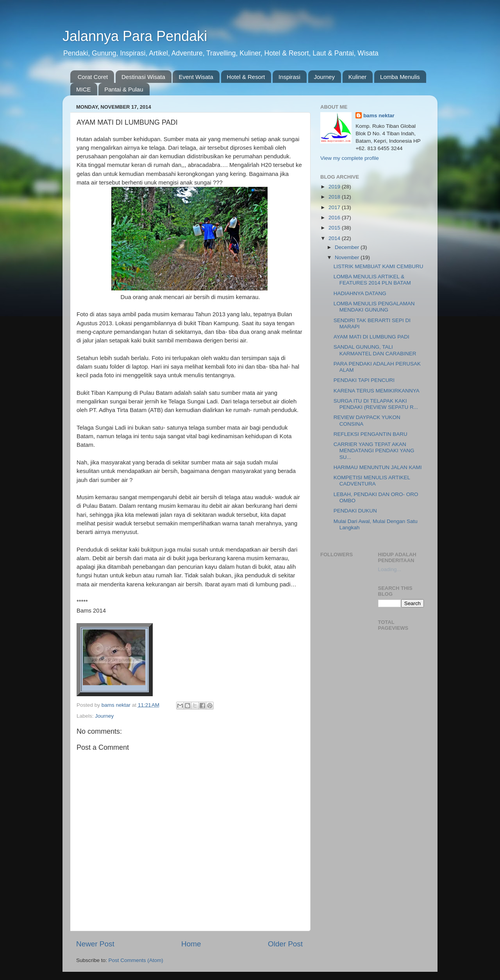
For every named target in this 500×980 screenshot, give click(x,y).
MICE (84, 89)
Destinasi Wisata (143, 77)
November (348, 257)
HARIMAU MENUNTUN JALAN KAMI (378, 467)
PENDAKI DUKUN (355, 511)
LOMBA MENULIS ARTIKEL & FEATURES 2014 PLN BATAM (372, 280)
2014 (335, 238)
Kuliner (358, 77)
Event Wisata (196, 77)
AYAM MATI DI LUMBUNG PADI (371, 337)
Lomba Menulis (400, 77)
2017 (335, 207)
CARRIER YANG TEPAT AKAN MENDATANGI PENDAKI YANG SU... (374, 451)
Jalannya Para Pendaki (135, 36)
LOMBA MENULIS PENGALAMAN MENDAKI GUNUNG (374, 307)
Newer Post (95, 944)
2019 (335, 187)
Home (191, 944)
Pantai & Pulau (124, 89)
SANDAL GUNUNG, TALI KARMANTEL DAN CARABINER (375, 350)
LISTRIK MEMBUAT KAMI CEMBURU (379, 266)
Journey (324, 77)
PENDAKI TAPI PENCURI (364, 380)
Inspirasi (289, 77)
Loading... (390, 569)
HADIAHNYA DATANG (360, 293)
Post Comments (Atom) (136, 960)
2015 (335, 228)
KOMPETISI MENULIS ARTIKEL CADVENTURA (372, 481)
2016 (335, 218)
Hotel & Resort (246, 77)
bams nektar (379, 116)
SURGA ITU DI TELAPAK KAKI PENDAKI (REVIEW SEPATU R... (376, 404)
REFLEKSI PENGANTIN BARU (371, 434)
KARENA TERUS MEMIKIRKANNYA (377, 391)
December (348, 247)
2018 (335, 197)
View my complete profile (350, 158)
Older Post (285, 944)
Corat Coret (93, 77)
